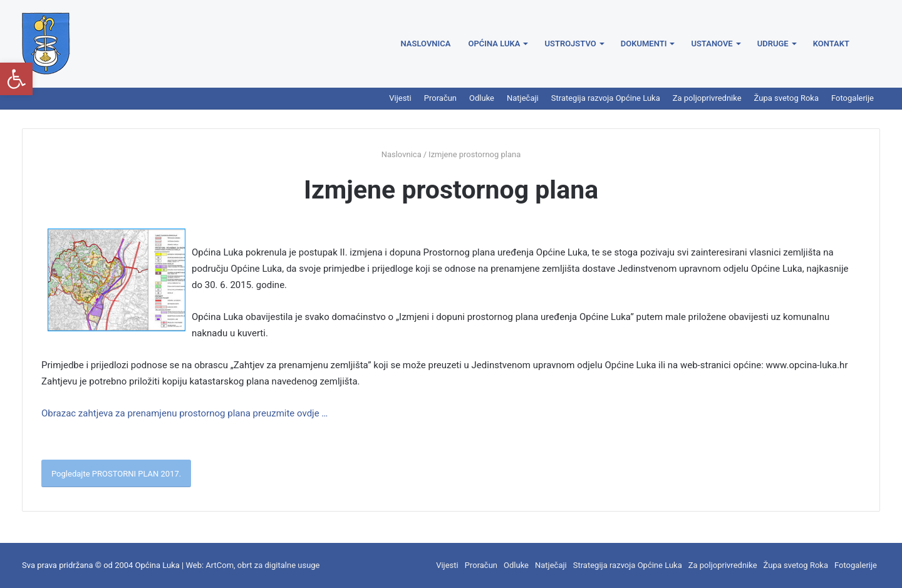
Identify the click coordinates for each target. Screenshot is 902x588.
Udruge (773, 44)
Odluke (482, 98)
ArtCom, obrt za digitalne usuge (262, 565)
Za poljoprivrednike (707, 98)
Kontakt (831, 44)
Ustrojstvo (570, 44)
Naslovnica (426, 44)
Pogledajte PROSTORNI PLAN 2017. (116, 474)
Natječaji (523, 98)
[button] (16, 79)
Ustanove (712, 44)
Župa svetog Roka (786, 98)
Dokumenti (644, 44)
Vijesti (400, 98)
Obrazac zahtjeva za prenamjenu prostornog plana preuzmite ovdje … (184, 413)
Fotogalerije (853, 98)
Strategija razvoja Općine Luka (606, 98)
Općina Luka (494, 44)
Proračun (440, 98)
